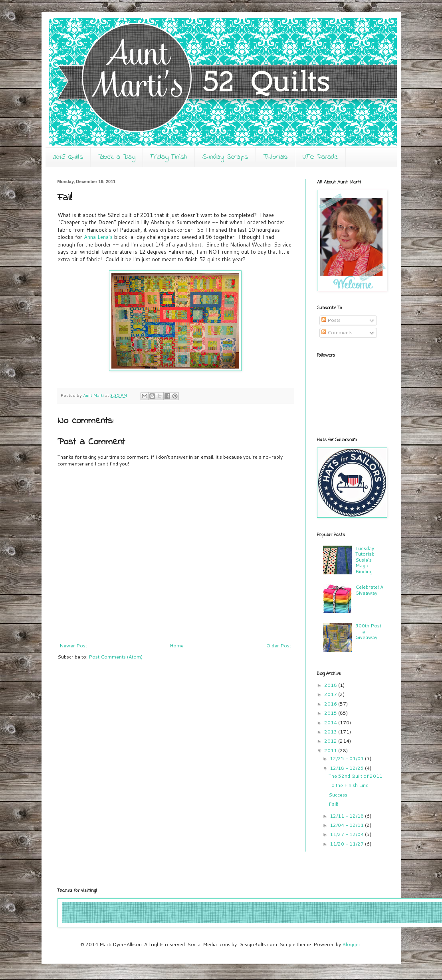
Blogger (351, 944)
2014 (331, 723)
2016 (331, 704)
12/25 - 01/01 (347, 758)
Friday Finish (169, 157)
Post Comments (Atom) (116, 657)
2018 (331, 685)
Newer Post (73, 646)
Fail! (333, 804)
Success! (339, 795)
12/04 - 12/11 (347, 825)
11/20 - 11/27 (347, 844)
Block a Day (117, 157)
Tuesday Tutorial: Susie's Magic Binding (365, 560)
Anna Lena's (98, 237)
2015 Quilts (68, 157)
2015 (331, 713)
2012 (331, 741)
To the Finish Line (349, 785)
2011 (331, 750)
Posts (331, 320)
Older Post (279, 646)
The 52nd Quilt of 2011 (356, 776)
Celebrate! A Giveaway (369, 590)
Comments (337, 332)
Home (177, 646)
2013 (331, 732)
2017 (331, 694)
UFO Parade (320, 157)
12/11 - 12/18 (347, 816)
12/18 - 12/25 (347, 768)
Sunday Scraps (225, 157)
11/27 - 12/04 (347, 834)
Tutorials (275, 157)
